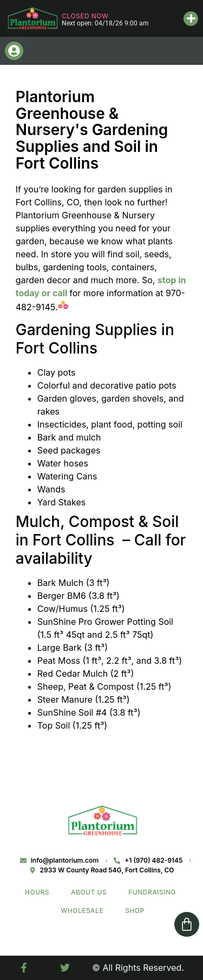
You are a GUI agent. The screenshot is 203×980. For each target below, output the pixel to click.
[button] (191, 19)
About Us (89, 892)
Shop (135, 911)
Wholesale (82, 911)
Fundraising (152, 892)
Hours (37, 892)
